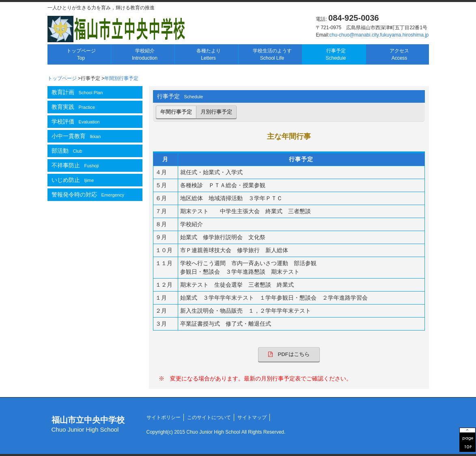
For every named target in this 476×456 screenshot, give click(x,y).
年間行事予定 (176, 112)
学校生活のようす (272, 54)
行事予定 (336, 54)
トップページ (81, 54)
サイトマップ (252, 417)
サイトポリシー (164, 417)
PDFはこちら (289, 354)
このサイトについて (209, 417)
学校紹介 (145, 54)
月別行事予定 (216, 112)
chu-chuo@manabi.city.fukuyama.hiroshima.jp (379, 35)
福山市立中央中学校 (88, 424)
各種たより (209, 54)
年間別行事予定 (121, 78)
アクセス (399, 54)
